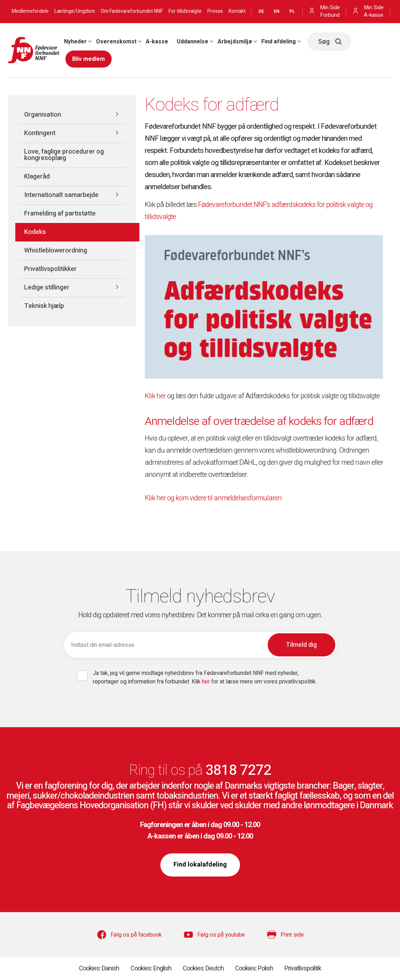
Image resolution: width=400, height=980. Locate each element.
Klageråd (37, 177)
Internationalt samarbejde (61, 195)
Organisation (43, 115)
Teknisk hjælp (44, 306)
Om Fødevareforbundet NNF (132, 11)
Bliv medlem (89, 59)
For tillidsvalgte (185, 11)
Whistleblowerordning (56, 251)
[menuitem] (76, 42)
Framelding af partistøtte (60, 214)
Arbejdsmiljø (235, 42)
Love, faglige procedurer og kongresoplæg (64, 155)
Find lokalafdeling (200, 865)
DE (261, 11)
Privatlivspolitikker (50, 269)
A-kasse (157, 42)
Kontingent (40, 133)
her (207, 682)
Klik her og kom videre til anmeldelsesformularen (213, 498)
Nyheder (75, 42)
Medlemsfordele (30, 11)
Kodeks (35, 232)
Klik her (155, 396)
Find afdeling (279, 42)
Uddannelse (193, 42)
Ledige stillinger (47, 287)
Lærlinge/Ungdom (75, 11)
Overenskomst (116, 42)
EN (277, 11)
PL (292, 11)
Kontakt (237, 11)
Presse (215, 11)
